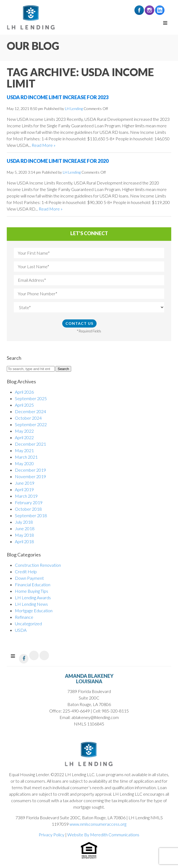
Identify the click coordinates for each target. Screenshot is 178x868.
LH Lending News (31, 604)
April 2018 (24, 541)
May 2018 (24, 535)
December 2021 (30, 444)
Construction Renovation (38, 565)
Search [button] (63, 369)
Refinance (24, 617)
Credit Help (26, 571)
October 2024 (28, 418)
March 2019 (26, 496)
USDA (21, 630)
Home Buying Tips (32, 591)
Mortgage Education (34, 610)
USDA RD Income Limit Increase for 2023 (58, 97)
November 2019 (30, 476)
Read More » (44, 145)
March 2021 (26, 457)
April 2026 (24, 392)
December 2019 (30, 470)
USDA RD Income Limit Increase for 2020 (58, 161)
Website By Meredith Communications (103, 835)
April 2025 (24, 405)
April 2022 (24, 437)
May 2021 (24, 450)
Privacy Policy (52, 835)
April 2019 (24, 489)
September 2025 (31, 398)
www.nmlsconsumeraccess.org (98, 824)
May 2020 (24, 463)
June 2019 (25, 483)
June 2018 (25, 528)
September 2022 (31, 424)
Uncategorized (28, 624)
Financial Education (33, 584)
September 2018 (31, 515)
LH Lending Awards (33, 597)
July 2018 (24, 522)
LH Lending (74, 108)
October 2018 (28, 509)
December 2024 (30, 411)
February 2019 (29, 502)
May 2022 (24, 431)
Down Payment (29, 578)
